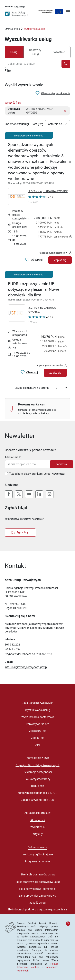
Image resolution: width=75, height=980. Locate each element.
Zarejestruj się (38, 731)
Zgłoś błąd (20, 533)
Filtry (8, 71)
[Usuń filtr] (65, 111)
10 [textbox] (56, 388)
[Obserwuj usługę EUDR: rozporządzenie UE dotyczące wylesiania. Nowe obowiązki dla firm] (29, 373)
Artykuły (38, 834)
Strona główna (12, 29)
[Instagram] (50, 494)
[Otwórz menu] (68, 12)
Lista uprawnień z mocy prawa (38, 896)
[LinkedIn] (39, 494)
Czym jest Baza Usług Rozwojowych (38, 765)
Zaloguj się (38, 738)
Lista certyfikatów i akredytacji (37, 889)
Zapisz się (62, 464)
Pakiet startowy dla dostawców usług (38, 882)
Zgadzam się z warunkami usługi (38, 474)
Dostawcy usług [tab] (35, 52)
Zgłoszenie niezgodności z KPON (37, 793)
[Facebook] (9, 494)
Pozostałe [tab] (59, 52)
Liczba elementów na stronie (32, 388)
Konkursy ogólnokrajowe (38, 854)
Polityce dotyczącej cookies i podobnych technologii (37, 967)
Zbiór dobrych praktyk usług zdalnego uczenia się (37, 909)
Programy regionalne (38, 861)
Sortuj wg (37, 124)
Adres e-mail (12, 457)
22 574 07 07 (13, 649)
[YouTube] (29, 494)
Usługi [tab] (14, 52)
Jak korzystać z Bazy (37, 779)
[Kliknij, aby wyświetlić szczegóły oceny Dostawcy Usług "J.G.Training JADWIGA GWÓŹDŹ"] (41, 200)
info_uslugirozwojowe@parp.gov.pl (26, 667)
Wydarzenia (37, 827)
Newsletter (59, 474)
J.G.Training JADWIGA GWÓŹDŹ (48, 191)
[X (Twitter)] (19, 494)
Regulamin (38, 786)
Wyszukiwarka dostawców (38, 717)
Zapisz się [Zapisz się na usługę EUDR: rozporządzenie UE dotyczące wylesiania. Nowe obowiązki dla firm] (55, 373)
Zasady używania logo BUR (37, 800)
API (38, 745)
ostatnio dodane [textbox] (56, 124)
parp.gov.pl (19, 6)
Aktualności (37, 820)
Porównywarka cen (38, 724)
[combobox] (34, 64)
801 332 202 (12, 645)
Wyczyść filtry (13, 103)
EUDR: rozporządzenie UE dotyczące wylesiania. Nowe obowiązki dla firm (34, 289)
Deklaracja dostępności (38, 772)
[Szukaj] (66, 64)
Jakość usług (37, 903)
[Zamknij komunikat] (68, 924)
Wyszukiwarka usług (38, 710)
